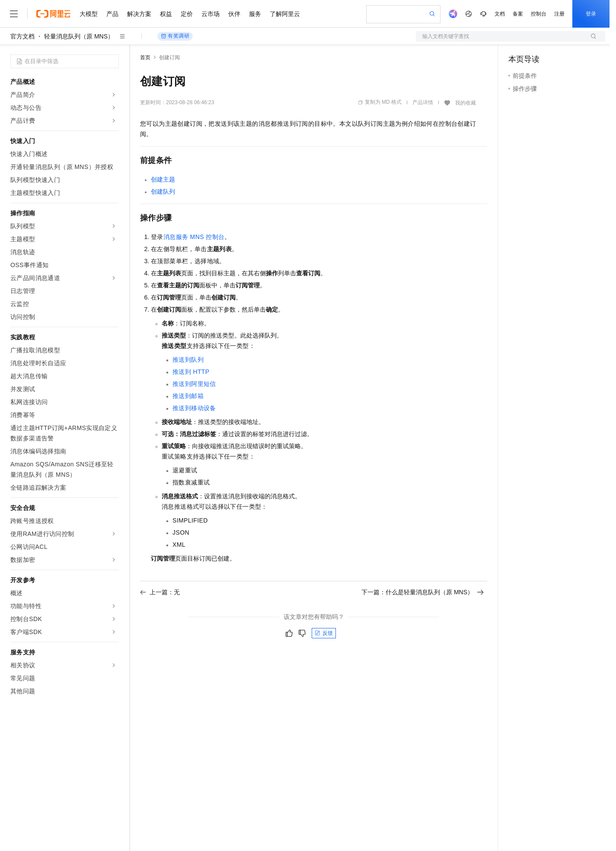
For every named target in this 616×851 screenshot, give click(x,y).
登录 (591, 14)
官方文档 (22, 36)
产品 (112, 14)
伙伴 (234, 14)
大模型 (89, 14)
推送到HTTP (191, 372)
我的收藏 (466, 103)
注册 (559, 14)
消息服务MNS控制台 (194, 237)
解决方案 (139, 14)
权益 (166, 14)
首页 (145, 57)
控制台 (539, 14)
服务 (255, 14)
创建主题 (163, 179)
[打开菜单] (14, 14)
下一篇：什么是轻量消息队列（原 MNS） (423, 592)
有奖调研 (175, 36)
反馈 (324, 633)
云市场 (211, 14)
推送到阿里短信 (194, 384)
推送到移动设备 (194, 408)
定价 (187, 14)
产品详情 (423, 102)
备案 (518, 14)
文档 (500, 14)
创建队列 (163, 191)
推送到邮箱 (188, 396)
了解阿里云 (285, 14)
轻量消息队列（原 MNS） (79, 36)
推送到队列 (188, 360)
